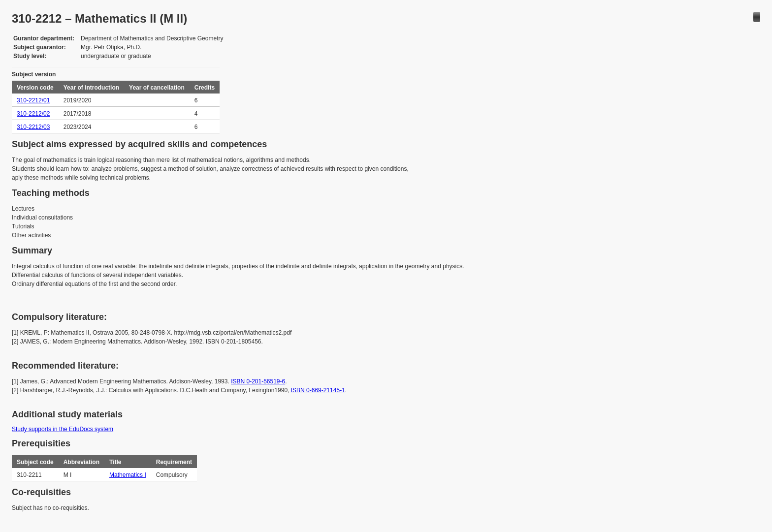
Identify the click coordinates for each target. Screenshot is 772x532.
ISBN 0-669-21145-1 (318, 390)
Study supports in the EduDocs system (63, 429)
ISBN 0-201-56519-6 (258, 381)
